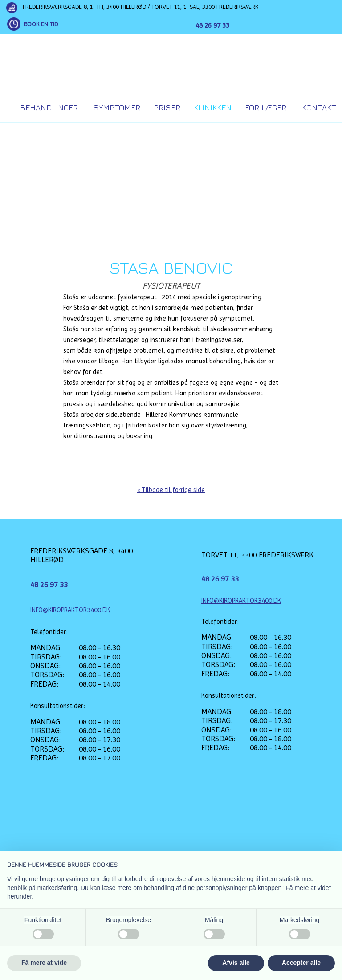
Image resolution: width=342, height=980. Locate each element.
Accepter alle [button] (301, 963)
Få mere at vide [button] (44, 963)
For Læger (266, 108)
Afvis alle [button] (236, 963)
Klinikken (213, 108)
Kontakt (319, 108)
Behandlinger (49, 108)
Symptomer (117, 108)
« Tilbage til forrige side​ (171, 490)
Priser (167, 108)
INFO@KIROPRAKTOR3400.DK (70, 610)
